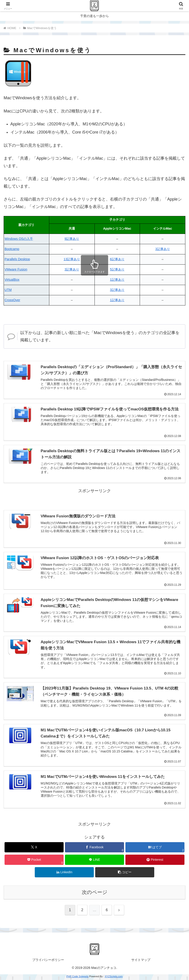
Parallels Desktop (17, 259)
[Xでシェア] (34, 848)
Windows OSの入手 (19, 239)
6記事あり (117, 259)
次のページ (95, 893)
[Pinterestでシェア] (155, 861)
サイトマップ (141, 961)
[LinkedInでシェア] (64, 873)
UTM (8, 290)
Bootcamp (12, 249)
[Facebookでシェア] (94, 848)
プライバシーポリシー (48, 961)
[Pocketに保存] (34, 861)
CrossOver (12, 300)
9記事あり (72, 239)
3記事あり (163, 249)
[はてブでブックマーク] (155, 848)
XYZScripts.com (114, 978)
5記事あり (117, 269)
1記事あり (117, 280)
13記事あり (72, 259)
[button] (125, 873)
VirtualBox (12, 280)
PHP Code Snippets (77, 978)
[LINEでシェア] (94, 861)
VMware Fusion (16, 269)
